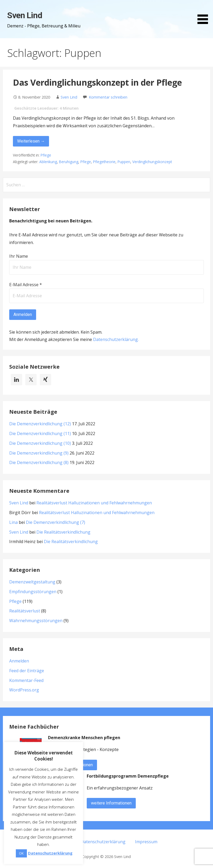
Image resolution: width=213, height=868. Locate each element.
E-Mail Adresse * (26, 285)
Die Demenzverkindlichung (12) (40, 424)
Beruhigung (69, 162)
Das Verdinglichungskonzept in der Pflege (97, 82)
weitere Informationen (111, 803)
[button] (205, 13)
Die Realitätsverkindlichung (63, 532)
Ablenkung (48, 162)
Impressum (146, 842)
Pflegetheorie (104, 162)
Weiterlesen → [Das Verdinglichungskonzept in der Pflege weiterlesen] (31, 141)
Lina (13, 522)
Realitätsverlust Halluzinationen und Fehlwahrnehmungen (94, 503)
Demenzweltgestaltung (32, 582)
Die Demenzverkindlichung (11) (40, 433)
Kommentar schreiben (108, 97)
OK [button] (21, 853)
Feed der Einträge (27, 671)
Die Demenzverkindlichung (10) (40, 443)
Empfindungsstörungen (33, 592)
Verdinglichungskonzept (152, 162)
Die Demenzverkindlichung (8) (39, 462)
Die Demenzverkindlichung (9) (39, 453)
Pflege (46, 155)
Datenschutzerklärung (115, 339)
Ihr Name (19, 256)
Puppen (124, 162)
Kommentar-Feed (26, 680)
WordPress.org (24, 690)
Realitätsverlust (25, 611)
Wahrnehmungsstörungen (36, 621)
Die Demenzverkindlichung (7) (55, 522)
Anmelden (19, 661)
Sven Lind (25, 15)
